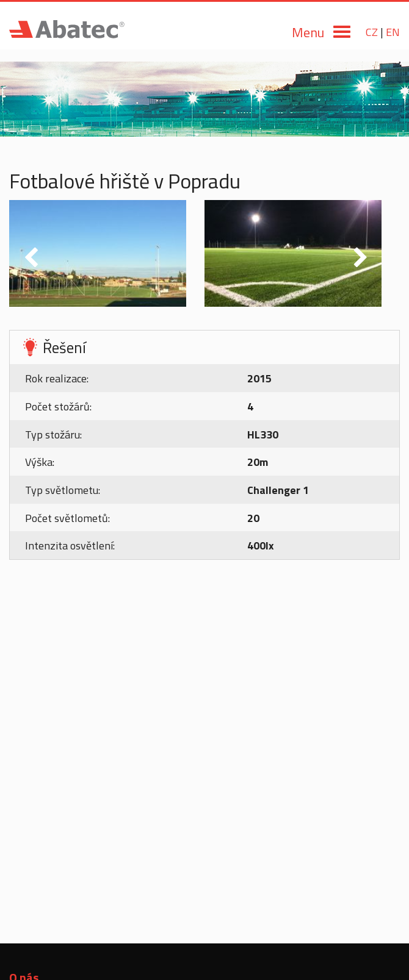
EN (393, 32)
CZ (372, 32)
